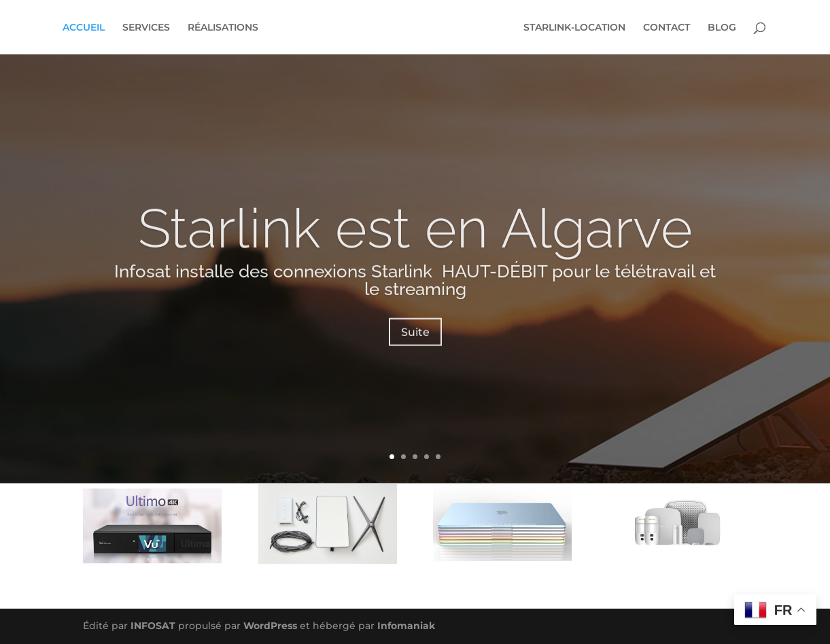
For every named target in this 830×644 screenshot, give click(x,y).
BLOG (722, 28)
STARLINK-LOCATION (574, 28)
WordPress (270, 626)
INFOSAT (153, 626)
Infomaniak (406, 626)
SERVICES (146, 28)
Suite (415, 342)
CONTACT (667, 28)
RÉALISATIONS (223, 28)
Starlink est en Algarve (415, 238)
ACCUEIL (84, 28)
